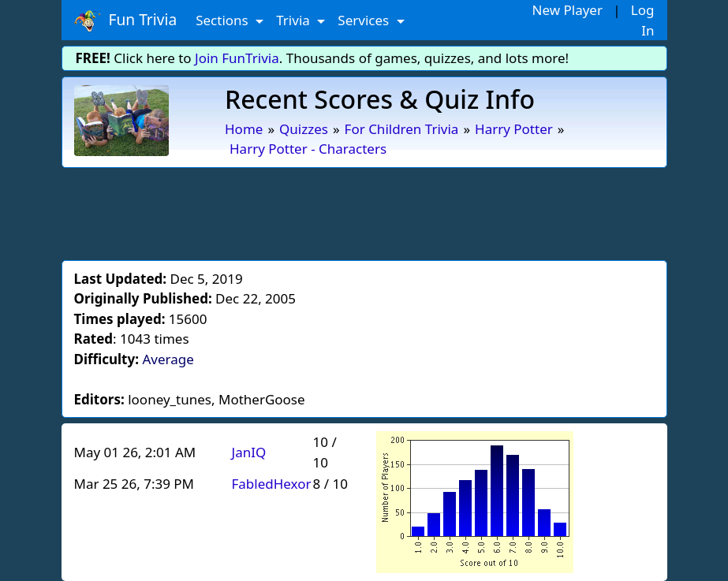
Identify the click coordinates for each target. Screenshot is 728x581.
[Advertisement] (364, 211)
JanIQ (249, 452)
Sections (224, 20)
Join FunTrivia (237, 58)
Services (365, 20)
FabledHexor (272, 484)
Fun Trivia (126, 20)
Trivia (295, 20)
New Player (567, 10)
